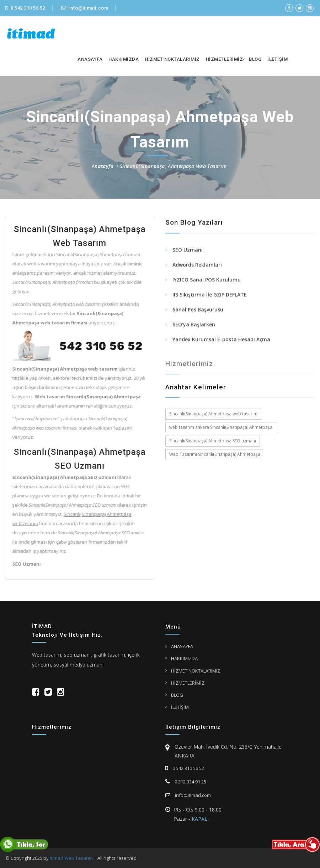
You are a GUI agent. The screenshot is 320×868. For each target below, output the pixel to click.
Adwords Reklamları (197, 265)
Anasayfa (103, 166)
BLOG (255, 59)
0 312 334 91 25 (186, 782)
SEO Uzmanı (188, 250)
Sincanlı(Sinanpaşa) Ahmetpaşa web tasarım (213, 414)
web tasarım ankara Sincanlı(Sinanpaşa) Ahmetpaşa (221, 427)
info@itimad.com (85, 8)
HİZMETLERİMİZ (225, 59)
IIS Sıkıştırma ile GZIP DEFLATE (210, 295)
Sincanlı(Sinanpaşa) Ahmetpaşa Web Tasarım (173, 166)
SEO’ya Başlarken (194, 325)
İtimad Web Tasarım (71, 858)
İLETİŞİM (278, 59)
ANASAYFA (90, 59)
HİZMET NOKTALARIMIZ (172, 59)
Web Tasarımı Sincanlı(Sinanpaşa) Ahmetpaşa (215, 454)
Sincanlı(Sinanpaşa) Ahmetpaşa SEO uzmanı (213, 441)
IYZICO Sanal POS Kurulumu (207, 280)
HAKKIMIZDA (124, 59)
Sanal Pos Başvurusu (198, 310)
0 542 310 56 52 (25, 8)
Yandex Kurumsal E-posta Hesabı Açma (221, 340)
